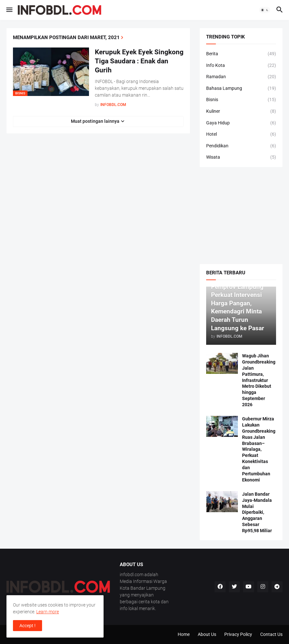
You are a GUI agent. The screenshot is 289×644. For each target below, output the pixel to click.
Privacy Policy (238, 634)
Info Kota (241, 66)
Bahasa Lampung (241, 89)
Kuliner (241, 111)
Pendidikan (241, 146)
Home (184, 634)
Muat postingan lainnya (95, 121)
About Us (207, 634)
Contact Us (271, 634)
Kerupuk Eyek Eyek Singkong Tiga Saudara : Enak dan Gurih (139, 61)
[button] (9, 10)
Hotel (241, 134)
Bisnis (241, 100)
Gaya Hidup (241, 123)
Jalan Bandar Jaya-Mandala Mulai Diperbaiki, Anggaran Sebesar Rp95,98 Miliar (257, 512)
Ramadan (241, 77)
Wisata (241, 157)
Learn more (48, 612)
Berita (241, 54)
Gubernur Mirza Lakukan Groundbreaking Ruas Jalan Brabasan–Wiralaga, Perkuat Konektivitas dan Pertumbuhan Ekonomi (259, 449)
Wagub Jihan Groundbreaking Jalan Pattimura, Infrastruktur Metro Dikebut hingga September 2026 (259, 380)
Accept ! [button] (28, 626)
